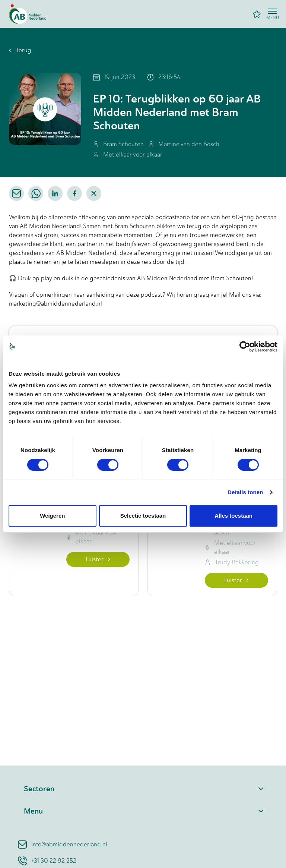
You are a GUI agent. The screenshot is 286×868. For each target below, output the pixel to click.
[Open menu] (273, 14)
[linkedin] (55, 193)
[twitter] (94, 193)
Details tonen (245, 492)
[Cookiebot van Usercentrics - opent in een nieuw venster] (245, 347)
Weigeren (52, 516)
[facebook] (74, 193)
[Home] (28, 14)
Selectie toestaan (143, 516)
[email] (16, 193)
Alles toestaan (233, 516)
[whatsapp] (36, 193)
